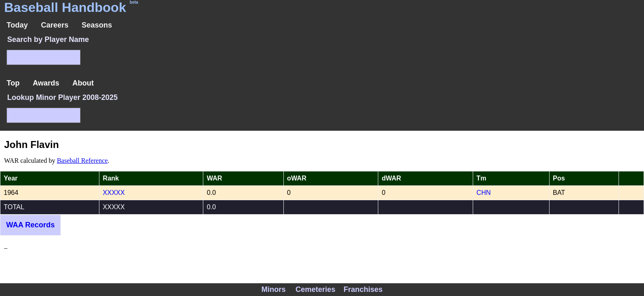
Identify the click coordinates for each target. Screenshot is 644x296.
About (83, 83)
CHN (484, 193)
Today (17, 25)
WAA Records (30, 225)
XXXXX (114, 193)
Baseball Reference (82, 161)
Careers (55, 25)
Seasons (97, 25)
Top (13, 83)
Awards (46, 83)
